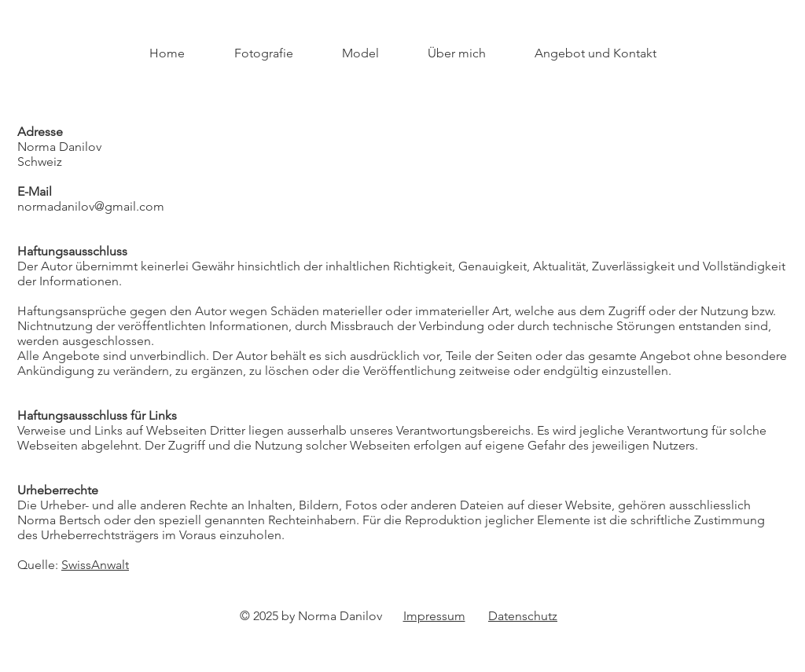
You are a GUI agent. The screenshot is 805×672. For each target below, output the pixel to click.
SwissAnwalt (95, 565)
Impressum (434, 616)
